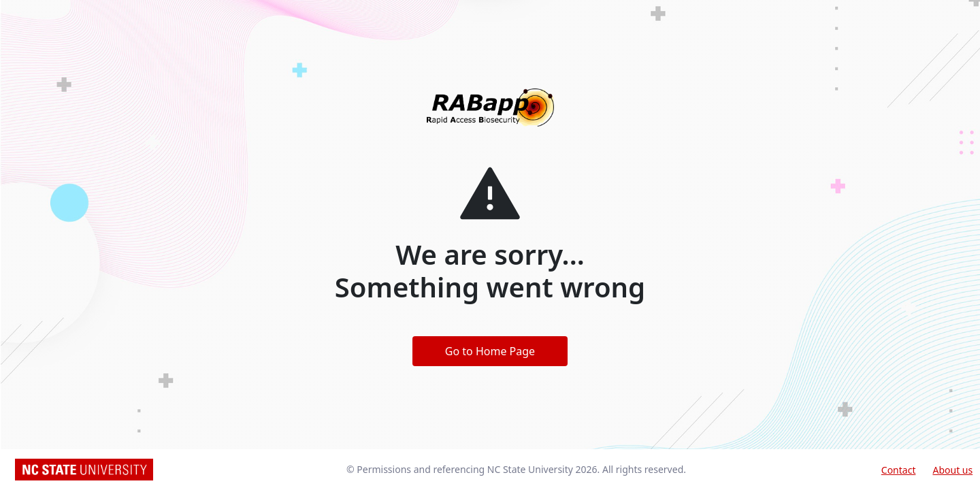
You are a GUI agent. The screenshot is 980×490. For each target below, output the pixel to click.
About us (952, 470)
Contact (899, 470)
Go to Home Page (490, 351)
